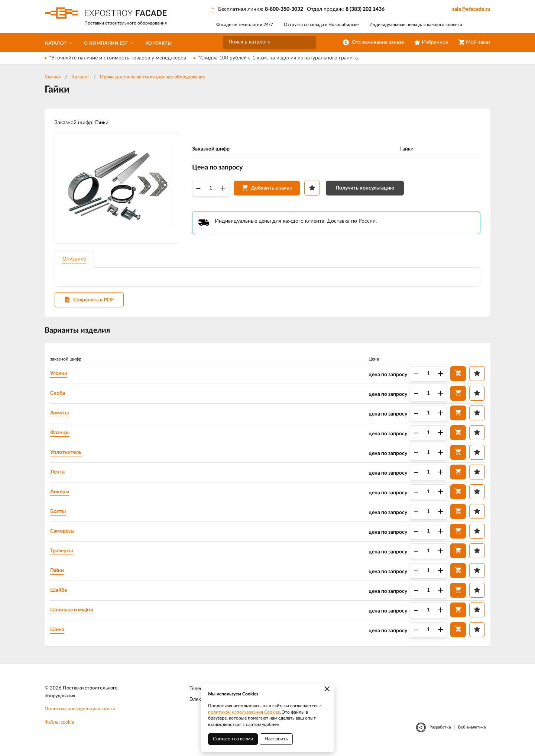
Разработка (440, 731)
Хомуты (61, 416)
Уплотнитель (67, 455)
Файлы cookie (59, 726)
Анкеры (61, 495)
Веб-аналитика (472, 731)
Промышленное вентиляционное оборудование (153, 77)
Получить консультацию (366, 190)
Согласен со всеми (233, 739)
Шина (59, 633)
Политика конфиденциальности (80, 713)
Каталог (80, 77)
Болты (59, 514)
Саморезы (64, 534)
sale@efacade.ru (471, 9)
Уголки (60, 377)
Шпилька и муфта (73, 613)
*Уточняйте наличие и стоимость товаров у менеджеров (118, 58)
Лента (59, 475)
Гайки (59, 574)
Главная (53, 77)
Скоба (59, 396)
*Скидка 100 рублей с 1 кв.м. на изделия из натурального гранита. (278, 58)
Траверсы (63, 554)
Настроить (276, 739)
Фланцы (61, 436)
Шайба (60, 593)
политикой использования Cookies (244, 712)
